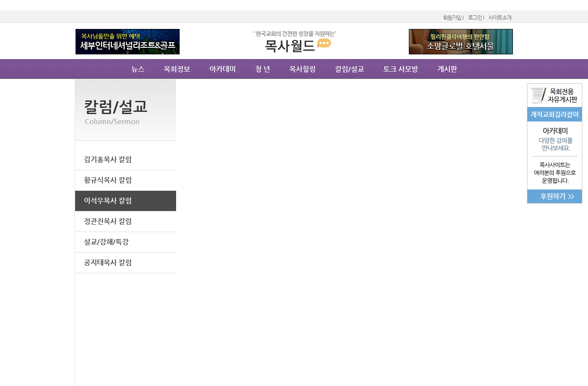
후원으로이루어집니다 (555, 180)
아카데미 (555, 139)
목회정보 (177, 69)
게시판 (447, 69)
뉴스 (138, 69)
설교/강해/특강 (106, 242)
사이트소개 (500, 18)
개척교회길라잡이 (555, 114)
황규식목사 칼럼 (108, 180)
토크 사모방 (401, 69)
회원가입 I (453, 18)
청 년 (263, 69)
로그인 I (476, 18)
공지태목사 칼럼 (108, 263)
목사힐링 (303, 69)
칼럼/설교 (350, 69)
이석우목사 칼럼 (108, 201)
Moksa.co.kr (294, 54)
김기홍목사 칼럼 (108, 159)
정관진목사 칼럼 (108, 221)
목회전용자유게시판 (555, 96)
